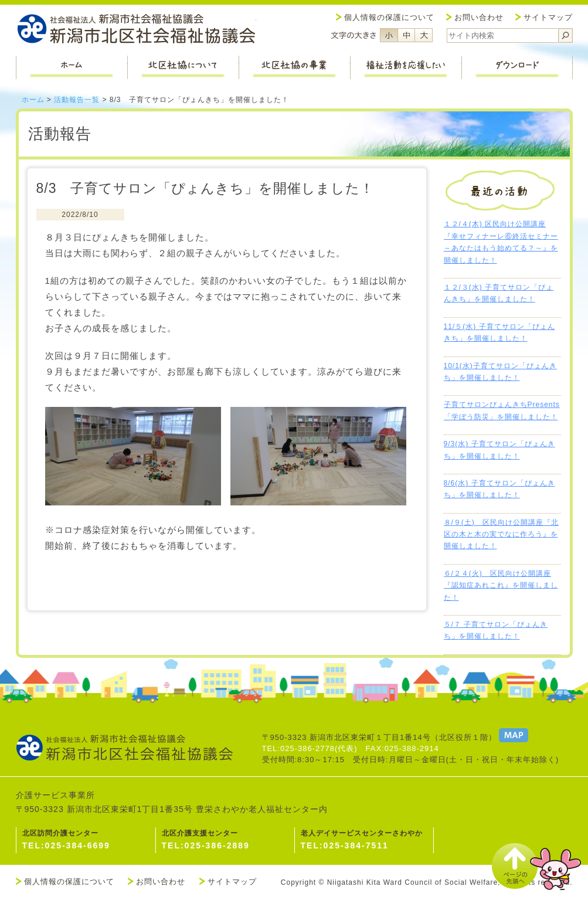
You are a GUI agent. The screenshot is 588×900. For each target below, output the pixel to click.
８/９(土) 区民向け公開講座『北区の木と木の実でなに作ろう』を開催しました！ (501, 534)
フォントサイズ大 (424, 35)
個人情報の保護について (389, 17)
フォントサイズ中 (406, 35)
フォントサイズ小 (389, 35)
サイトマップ (548, 17)
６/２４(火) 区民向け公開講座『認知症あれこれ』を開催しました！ (501, 585)
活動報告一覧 (77, 100)
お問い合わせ (479, 17)
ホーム (33, 100)
